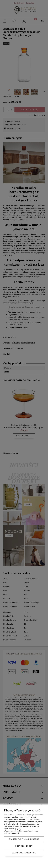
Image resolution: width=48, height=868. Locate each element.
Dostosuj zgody (24, 846)
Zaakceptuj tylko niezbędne (24, 839)
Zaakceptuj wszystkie (24, 853)
